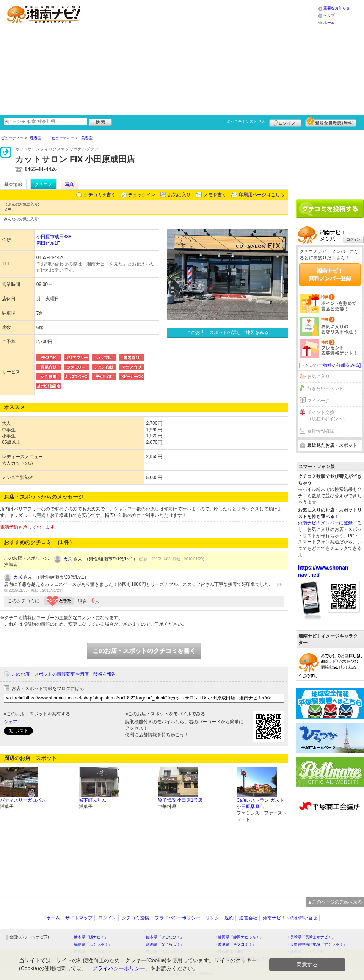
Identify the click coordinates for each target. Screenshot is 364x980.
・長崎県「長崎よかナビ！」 (311, 937)
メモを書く (215, 195)
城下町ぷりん (93, 800)
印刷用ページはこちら (262, 195)
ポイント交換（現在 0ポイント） (327, 416)
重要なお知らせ (337, 8)
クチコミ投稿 (135, 918)
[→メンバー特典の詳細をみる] (330, 365)
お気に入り (179, 195)
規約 (229, 918)
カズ (68, 559)
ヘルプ (329, 15)
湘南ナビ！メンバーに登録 (325, 523)
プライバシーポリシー (177, 918)
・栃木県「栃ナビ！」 (89, 937)
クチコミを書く (100, 195)
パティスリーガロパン (23, 800)
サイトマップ (79, 918)
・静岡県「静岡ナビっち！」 (239, 937)
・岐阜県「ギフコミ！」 (235, 944)
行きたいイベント (325, 389)
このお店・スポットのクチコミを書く (144, 651)
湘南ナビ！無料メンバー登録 (330, 275)
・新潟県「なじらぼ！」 (163, 944)
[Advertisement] (183, 57)
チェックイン (142, 195)
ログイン (285, 122)
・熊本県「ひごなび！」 (163, 937)
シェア (11, 722)
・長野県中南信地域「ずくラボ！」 (317, 944)
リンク (212, 918)
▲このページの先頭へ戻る (335, 902)
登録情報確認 (321, 431)
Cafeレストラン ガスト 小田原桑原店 (260, 803)
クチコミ (44, 184)
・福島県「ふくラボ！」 (91, 944)
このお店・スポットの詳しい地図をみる (227, 332)
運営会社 (248, 918)
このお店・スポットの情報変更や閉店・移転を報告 (64, 674)
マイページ (318, 401)
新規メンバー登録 (331, 122)
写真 (69, 184)
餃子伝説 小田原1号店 (180, 800)
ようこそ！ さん (246, 121)
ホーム (329, 23)
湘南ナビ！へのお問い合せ (290, 918)
